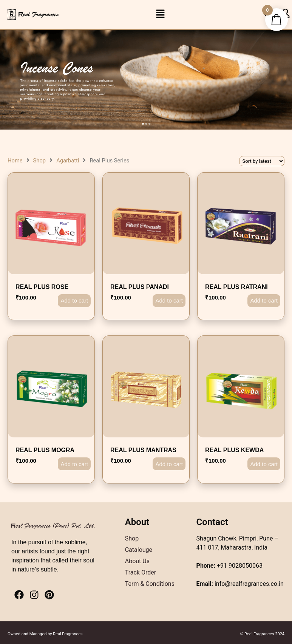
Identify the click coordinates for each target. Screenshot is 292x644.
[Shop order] (262, 161)
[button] (160, 14)
